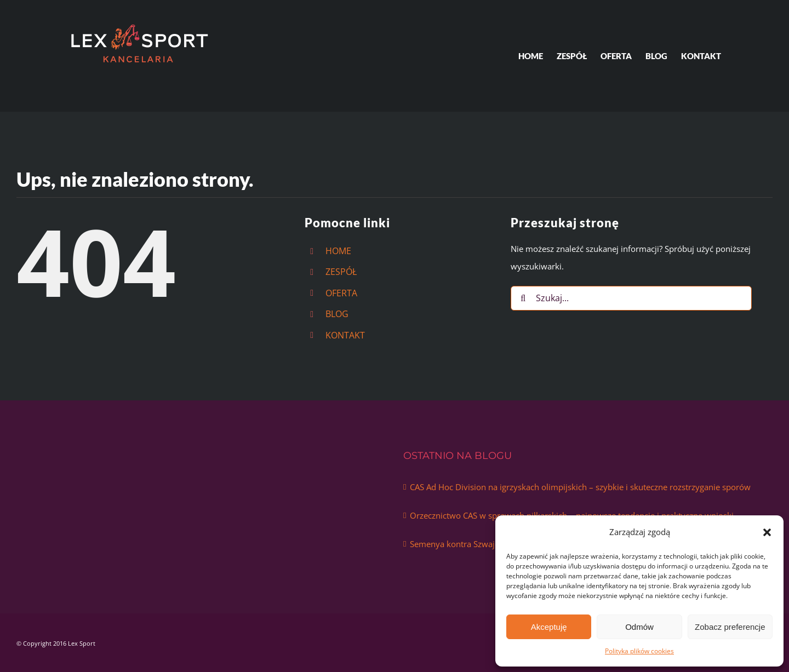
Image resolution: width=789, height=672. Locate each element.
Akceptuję (549, 627)
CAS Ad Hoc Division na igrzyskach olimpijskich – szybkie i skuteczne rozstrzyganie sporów (580, 487)
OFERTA (341, 293)
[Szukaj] (523, 298)
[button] (767, 532)
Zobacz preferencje (730, 627)
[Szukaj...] (631, 298)
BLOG (337, 314)
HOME (338, 251)
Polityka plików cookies (639, 651)
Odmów (639, 627)
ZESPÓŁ (341, 272)
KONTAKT (345, 335)
